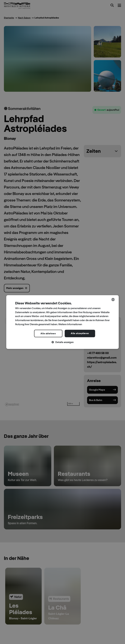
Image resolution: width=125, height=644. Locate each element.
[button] (62, 342)
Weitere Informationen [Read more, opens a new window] (70, 324)
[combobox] (113, 300)
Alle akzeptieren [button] (80, 333)
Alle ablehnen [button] (48, 333)
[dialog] (62, 322)
